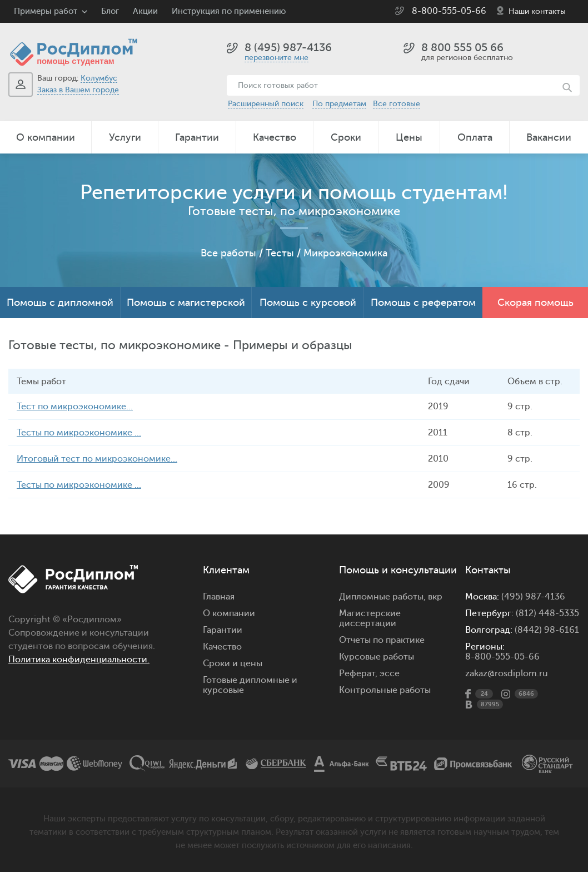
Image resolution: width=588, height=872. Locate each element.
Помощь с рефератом (423, 303)
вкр (435, 597)
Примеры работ (46, 11)
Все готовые (397, 104)
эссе (390, 673)
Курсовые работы (377, 657)
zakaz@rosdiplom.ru (507, 673)
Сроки (346, 137)
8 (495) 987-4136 (288, 48)
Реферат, (358, 673)
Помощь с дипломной (60, 303)
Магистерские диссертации (370, 618)
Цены (409, 137)
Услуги (125, 137)
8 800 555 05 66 (462, 48)
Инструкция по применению (229, 11)
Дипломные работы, (383, 597)
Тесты (280, 253)
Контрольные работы (385, 690)
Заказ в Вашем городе (78, 90)
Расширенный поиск (266, 104)
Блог (110, 11)
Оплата (475, 137)
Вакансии (549, 137)
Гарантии (197, 137)
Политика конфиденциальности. (79, 660)
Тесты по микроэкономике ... (79, 433)
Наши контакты (537, 11)
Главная (219, 597)
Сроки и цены (233, 663)
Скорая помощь (535, 303)
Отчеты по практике (382, 640)
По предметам (339, 104)
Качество (275, 137)
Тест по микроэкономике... (75, 407)
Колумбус (99, 78)
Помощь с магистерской (186, 303)
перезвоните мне (276, 58)
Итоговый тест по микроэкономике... (97, 459)
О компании (46, 137)
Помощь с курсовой (308, 303)
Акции (145, 11)
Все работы (228, 253)
